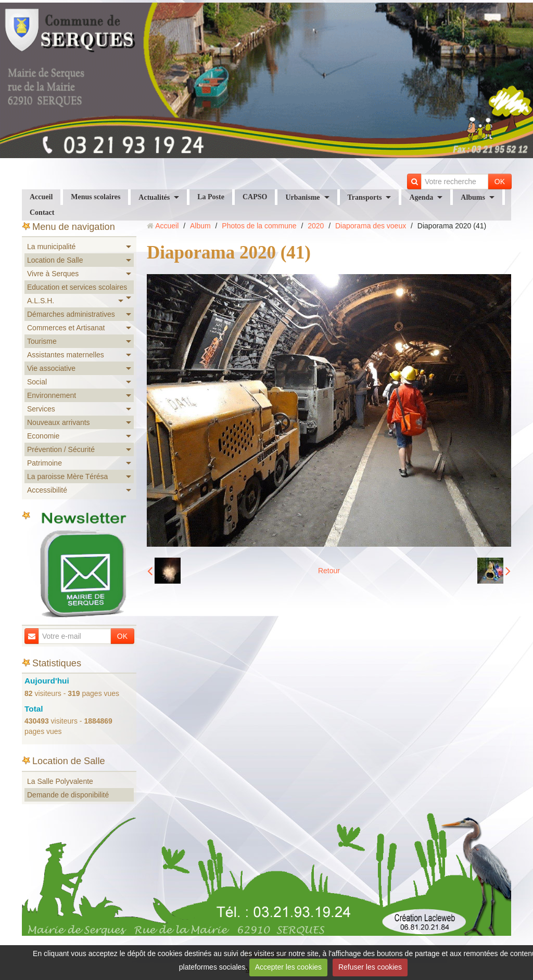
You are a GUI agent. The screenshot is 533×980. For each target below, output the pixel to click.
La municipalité (51, 247)
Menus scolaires (96, 197)
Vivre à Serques (53, 274)
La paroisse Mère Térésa (67, 476)
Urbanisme (302, 197)
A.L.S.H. (41, 301)
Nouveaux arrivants (59, 422)
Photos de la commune (259, 226)
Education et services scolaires (77, 287)
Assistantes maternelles (66, 355)
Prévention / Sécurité (61, 449)
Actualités (154, 197)
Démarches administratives (71, 314)
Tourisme (42, 341)
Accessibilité (47, 490)
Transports (365, 197)
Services (41, 409)
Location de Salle (55, 260)
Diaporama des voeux (371, 226)
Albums (473, 197)
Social (37, 382)
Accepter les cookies (288, 967)
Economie (43, 436)
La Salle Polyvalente (60, 781)
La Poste (211, 197)
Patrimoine (45, 463)
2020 (316, 226)
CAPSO (255, 197)
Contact (42, 212)
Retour (329, 571)
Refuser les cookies (370, 967)
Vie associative (51, 368)
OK (500, 182)
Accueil (41, 197)
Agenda (421, 197)
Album (200, 226)
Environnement (52, 395)
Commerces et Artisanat (66, 328)
